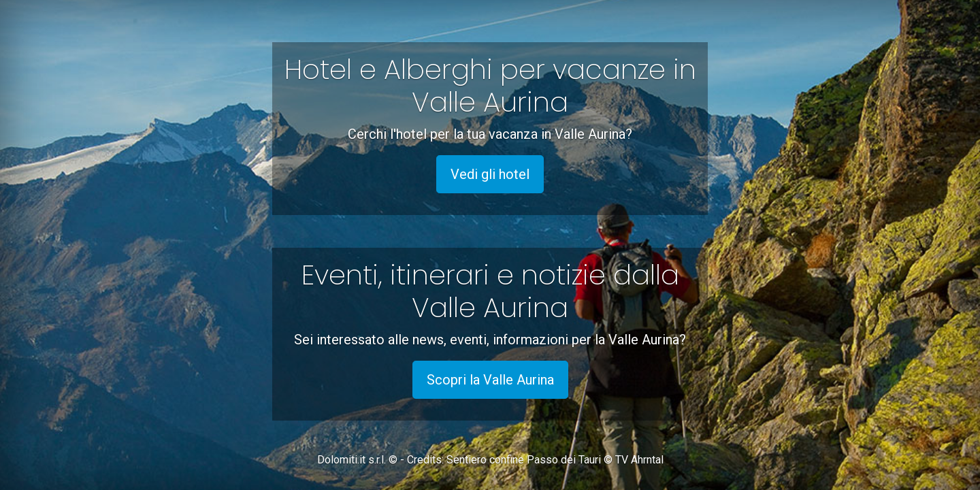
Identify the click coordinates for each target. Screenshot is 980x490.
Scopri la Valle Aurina (490, 380)
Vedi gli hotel (490, 174)
